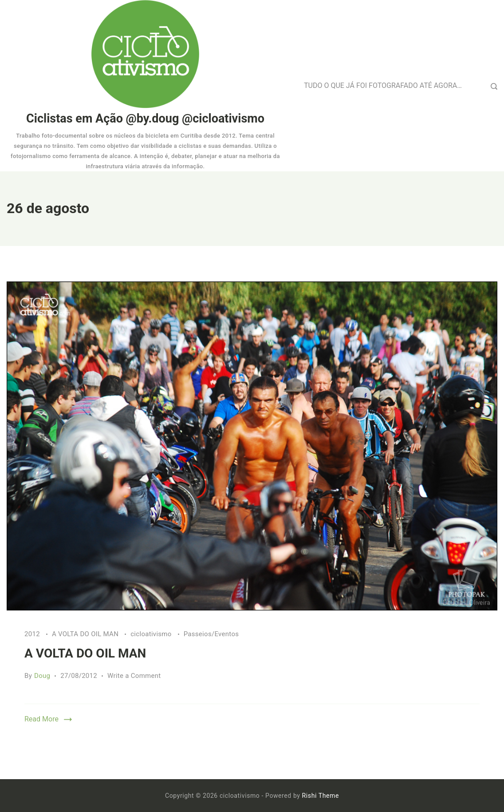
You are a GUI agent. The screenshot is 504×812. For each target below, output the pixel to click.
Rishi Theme (321, 796)
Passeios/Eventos (211, 634)
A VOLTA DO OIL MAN (86, 634)
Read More (41, 719)
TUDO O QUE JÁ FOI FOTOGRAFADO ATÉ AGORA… (383, 85)
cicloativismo (152, 634)
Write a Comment (134, 676)
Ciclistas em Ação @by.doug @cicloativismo (145, 119)
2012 (33, 634)
